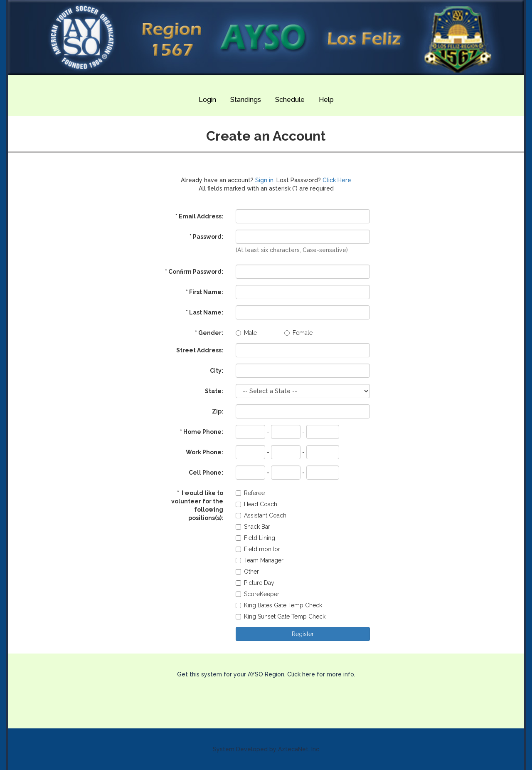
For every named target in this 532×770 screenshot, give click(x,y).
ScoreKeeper (257, 594)
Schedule (290, 100)
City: (217, 371)
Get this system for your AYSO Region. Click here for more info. (266, 674)
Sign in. (265, 180)
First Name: (204, 292)
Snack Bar (253, 527)
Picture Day (255, 583)
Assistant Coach (261, 515)
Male (246, 333)
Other (247, 572)
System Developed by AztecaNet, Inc (266, 749)
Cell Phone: (206, 473)
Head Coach (256, 504)
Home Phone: (202, 432)
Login (207, 100)
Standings (246, 100)
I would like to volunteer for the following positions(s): (197, 505)
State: (214, 391)
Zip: (218, 411)
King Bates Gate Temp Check (279, 605)
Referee (250, 493)
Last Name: (204, 312)
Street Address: (200, 350)
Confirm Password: (194, 272)
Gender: (209, 333)
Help (326, 100)
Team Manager (260, 560)
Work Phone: (204, 452)
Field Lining (255, 538)
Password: (206, 237)
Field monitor (258, 549)
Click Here (337, 180)
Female (298, 333)
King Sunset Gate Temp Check (281, 616)
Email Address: (199, 216)
